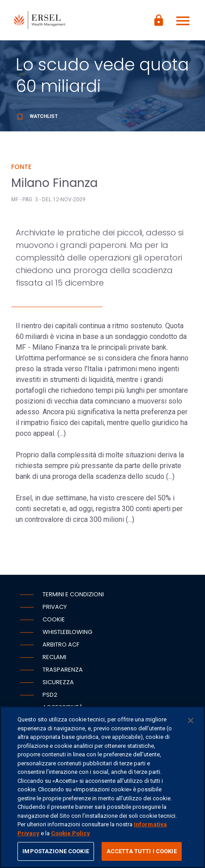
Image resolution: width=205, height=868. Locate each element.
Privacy (55, 607)
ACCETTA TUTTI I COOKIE (142, 851)
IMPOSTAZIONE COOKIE (56, 851)
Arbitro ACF (61, 644)
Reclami (54, 657)
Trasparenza (63, 670)
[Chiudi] (191, 720)
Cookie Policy (70, 833)
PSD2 (50, 695)
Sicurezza (58, 682)
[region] (102, 787)
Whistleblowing (67, 632)
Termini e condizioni (73, 594)
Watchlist (37, 116)
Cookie (54, 619)
